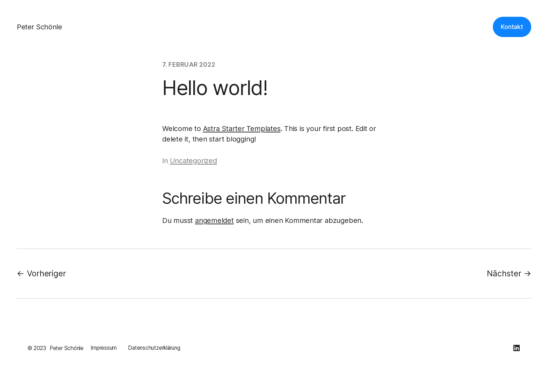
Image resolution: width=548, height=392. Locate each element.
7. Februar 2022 (189, 64)
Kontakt (512, 27)
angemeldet (214, 220)
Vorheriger (46, 274)
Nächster (504, 274)
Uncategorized (193, 161)
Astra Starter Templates (242, 129)
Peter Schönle (39, 27)
